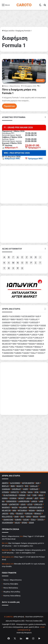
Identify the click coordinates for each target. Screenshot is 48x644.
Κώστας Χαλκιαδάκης (12, 596)
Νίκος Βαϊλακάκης (11, 588)
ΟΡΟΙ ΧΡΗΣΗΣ (19, 617)
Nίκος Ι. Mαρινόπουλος (12, 86)
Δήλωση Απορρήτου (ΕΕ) (15, 621)
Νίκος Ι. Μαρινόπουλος (13, 580)
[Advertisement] (24, 389)
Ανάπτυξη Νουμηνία (24, 633)
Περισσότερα (9, 106)
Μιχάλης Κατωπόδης (12, 592)
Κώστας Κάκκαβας (11, 584)
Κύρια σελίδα (8, 31)
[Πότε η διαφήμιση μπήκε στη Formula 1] (24, 71)
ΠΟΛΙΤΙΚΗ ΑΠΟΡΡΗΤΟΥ (34, 617)
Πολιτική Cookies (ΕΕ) (34, 621)
